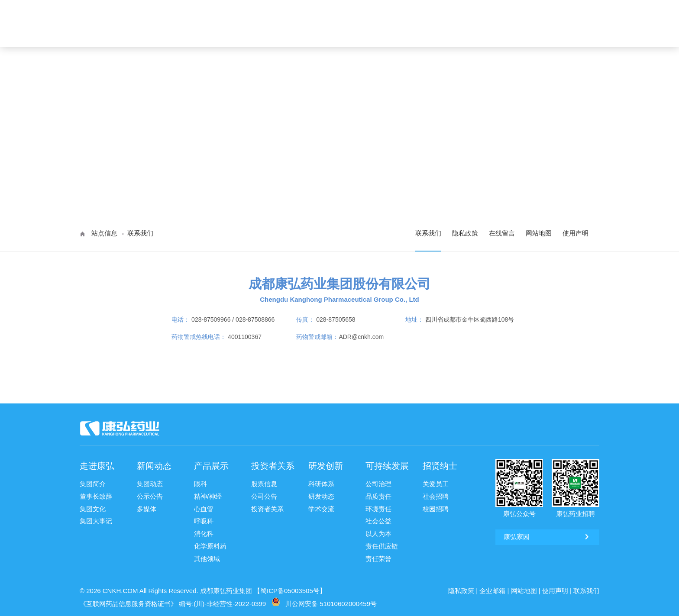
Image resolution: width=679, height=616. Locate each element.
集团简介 (93, 483)
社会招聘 (436, 495)
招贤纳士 (545, 34)
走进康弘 (261, 34)
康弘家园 (517, 8)
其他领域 (207, 556)
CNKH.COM (120, 588)
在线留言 (502, 233)
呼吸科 (204, 520)
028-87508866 (255, 319)
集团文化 (93, 508)
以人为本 (378, 532)
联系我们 (428, 233)
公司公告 (264, 495)
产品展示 (351, 34)
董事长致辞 (96, 495)
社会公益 (378, 520)
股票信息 (264, 483)
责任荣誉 (378, 556)
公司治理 (378, 483)
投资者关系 (400, 34)
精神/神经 (208, 495)
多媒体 (147, 508)
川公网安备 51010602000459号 (331, 601)
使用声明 (576, 233)
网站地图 (539, 233)
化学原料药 (210, 544)
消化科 (204, 532)
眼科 (200, 483)
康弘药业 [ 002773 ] (568, 8)
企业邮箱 (492, 588)
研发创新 (448, 34)
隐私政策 (465, 233)
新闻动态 (306, 34)
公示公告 (150, 495)
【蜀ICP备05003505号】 (290, 588)
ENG (579, 34)
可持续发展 (497, 34)
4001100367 (245, 337)
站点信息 (104, 233)
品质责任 (378, 495)
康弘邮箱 (480, 8)
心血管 (204, 508)
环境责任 (378, 508)
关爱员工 (436, 483)
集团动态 (150, 483)
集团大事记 (96, 520)
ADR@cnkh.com (361, 337)
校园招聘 (436, 508)
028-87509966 (211, 319)
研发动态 (321, 495)
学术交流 (321, 508)
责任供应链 (382, 544)
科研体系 (321, 483)
